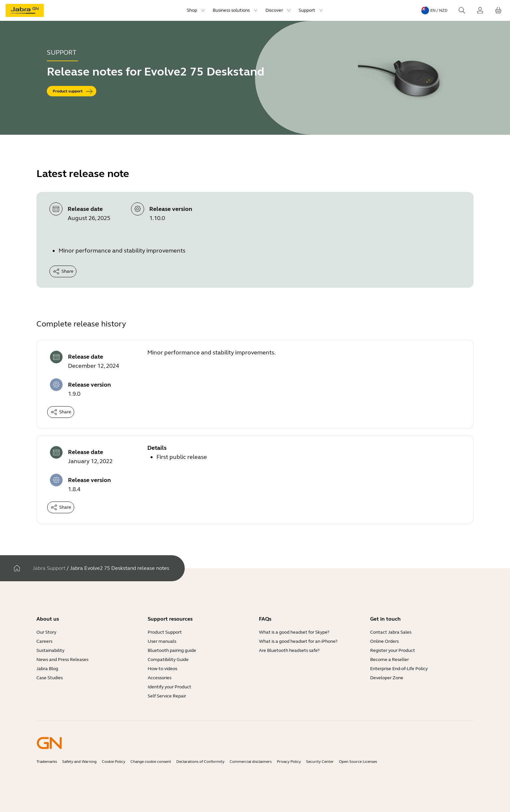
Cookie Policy (114, 762)
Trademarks (47, 762)
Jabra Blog (47, 669)
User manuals (162, 641)
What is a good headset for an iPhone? (298, 641)
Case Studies (50, 678)
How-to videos (162, 669)
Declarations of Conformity (200, 762)
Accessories (160, 678)
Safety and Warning (79, 762)
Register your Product (393, 650)
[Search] (462, 10)
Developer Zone (387, 678)
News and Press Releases (62, 660)
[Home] (17, 568)
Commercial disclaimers (251, 762)
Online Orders (384, 641)
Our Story (46, 632)
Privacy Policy (289, 762)
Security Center (320, 762)
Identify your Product (169, 687)
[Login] (480, 10)
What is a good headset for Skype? (294, 632)
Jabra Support (49, 568)
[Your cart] (498, 10)
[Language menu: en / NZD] (434, 10)
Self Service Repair (167, 696)
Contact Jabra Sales (391, 632)
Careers (44, 641)
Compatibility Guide (168, 660)
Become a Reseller (389, 660)
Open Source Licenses (358, 762)
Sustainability (50, 650)
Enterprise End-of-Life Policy (399, 669)
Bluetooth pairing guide (172, 650)
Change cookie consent (151, 762)
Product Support (165, 632)
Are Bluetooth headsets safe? (289, 650)
